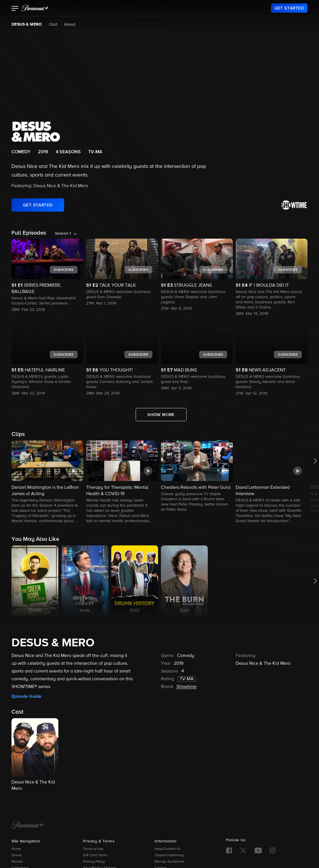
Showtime (187, 687)
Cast (53, 24)
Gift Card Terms (95, 855)
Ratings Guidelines (169, 862)
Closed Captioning (169, 855)
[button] (15, 9)
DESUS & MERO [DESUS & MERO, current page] (27, 24)
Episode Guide (26, 696)
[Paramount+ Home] (28, 825)
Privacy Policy (94, 862)
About (70, 24)
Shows (17, 855)
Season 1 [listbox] (63, 233)
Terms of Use (93, 849)
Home (16, 849)
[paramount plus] (35, 8)
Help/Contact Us (168, 849)
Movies (17, 862)
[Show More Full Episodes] (161, 415)
